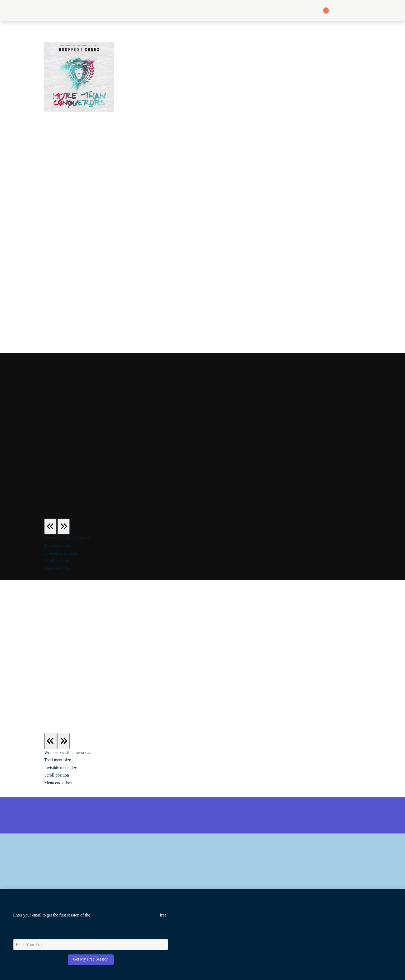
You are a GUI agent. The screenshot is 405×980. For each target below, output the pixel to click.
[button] (203, 11)
